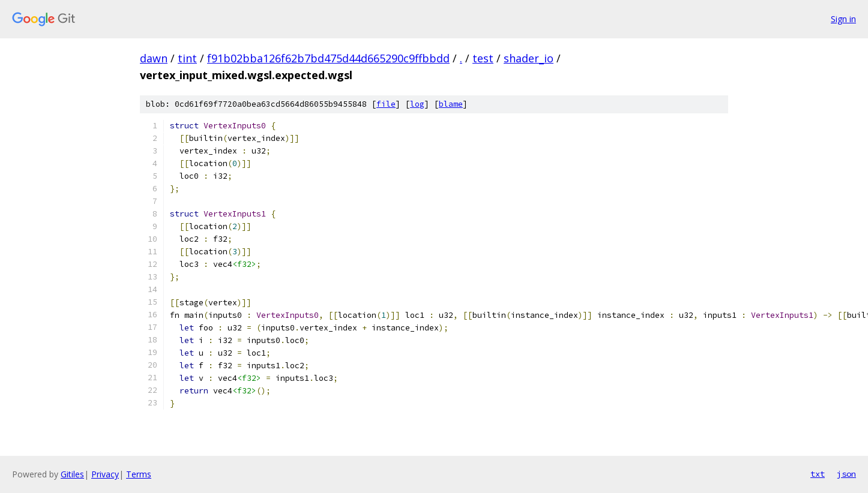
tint (187, 58)
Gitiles (72, 474)
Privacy (105, 474)
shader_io (529, 58)
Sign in (843, 19)
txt (818, 474)
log (417, 104)
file (386, 104)
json (846, 474)
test (483, 58)
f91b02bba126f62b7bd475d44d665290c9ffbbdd (328, 58)
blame (451, 104)
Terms (139, 474)
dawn (154, 58)
